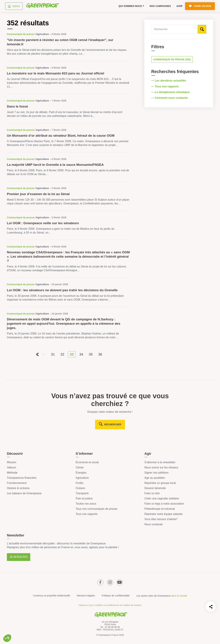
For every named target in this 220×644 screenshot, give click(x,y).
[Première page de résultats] (37, 354)
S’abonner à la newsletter (160, 462)
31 (53, 354)
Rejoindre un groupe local (160, 483)
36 (100, 354)
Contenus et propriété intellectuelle (52, 596)
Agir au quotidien (155, 478)
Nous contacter (154, 524)
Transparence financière (22, 478)
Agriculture (82, 478)
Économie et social (87, 462)
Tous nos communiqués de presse (97, 509)
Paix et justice (84, 498)
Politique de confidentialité (116, 596)
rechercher (113, 424)
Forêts (79, 483)
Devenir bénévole (155, 488)
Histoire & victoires (18, 488)
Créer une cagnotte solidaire (162, 498)
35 (91, 354)
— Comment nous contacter (170, 98)
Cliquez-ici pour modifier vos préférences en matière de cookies (110, 605)
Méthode (12, 473)
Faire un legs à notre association (164, 504)
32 (62, 354)
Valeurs (11, 467)
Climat (79, 467)
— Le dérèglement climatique (171, 92)
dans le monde (179, 596)
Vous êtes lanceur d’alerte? (161, 519)
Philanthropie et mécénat (160, 509)
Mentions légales (86, 596)
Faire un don (152, 493)
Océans (80, 488)
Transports (82, 493)
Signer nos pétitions (156, 473)
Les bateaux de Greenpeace (24, 493)
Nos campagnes (160, 6)
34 (81, 354)
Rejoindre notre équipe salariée (163, 514)
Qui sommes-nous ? (131, 6)
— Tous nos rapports (165, 86)
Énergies (81, 473)
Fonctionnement (17, 483)
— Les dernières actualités (169, 81)
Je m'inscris (19, 557)
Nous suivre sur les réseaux (161, 467)
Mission (12, 462)
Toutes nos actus (86, 504)
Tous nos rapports (87, 514)
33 (72, 354)
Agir (179, 6)
